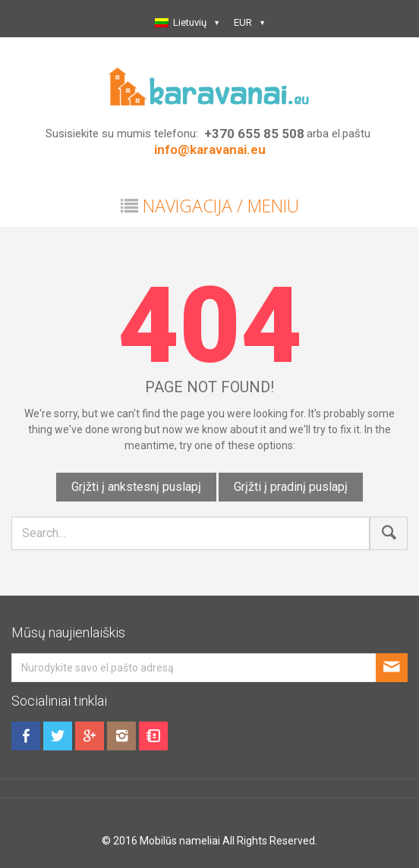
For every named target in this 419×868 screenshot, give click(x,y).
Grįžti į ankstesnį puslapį (136, 487)
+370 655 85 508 (254, 134)
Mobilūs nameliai (180, 841)
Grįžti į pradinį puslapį (291, 487)
